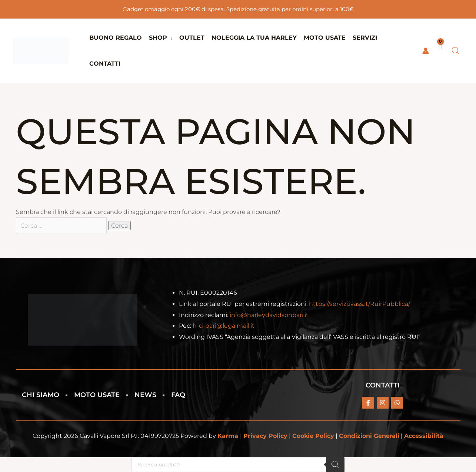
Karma (228, 436)
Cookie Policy (313, 436)
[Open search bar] (456, 51)
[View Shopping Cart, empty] (440, 51)
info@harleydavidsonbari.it (269, 315)
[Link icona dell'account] (426, 51)
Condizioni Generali (369, 436)
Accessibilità (424, 436)
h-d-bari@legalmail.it (224, 326)
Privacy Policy (265, 436)
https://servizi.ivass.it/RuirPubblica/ (360, 304)
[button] (170, 38)
